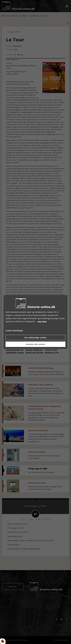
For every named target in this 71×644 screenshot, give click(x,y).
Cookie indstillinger (14, 331)
